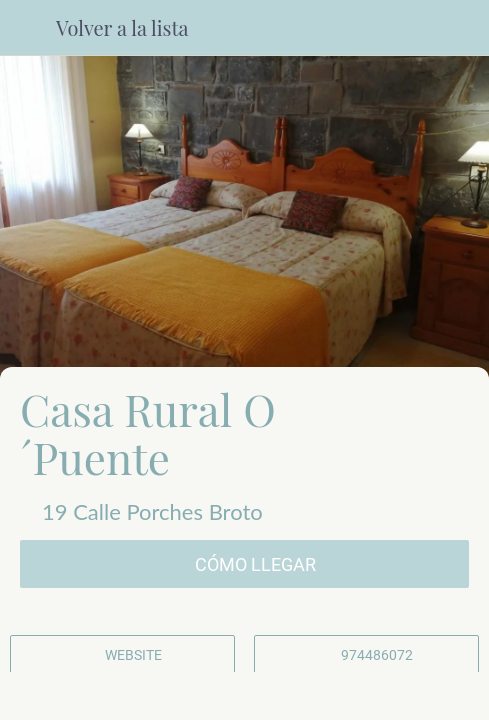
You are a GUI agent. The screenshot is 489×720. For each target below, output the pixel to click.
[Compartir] (244, 696)
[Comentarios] (92, 696)
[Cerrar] (28, 28)
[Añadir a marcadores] (397, 696)
